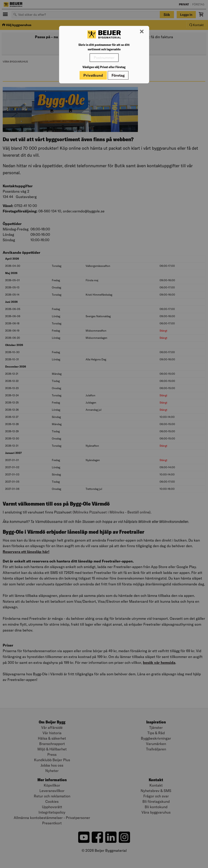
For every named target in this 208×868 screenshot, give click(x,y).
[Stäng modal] (142, 32)
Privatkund (93, 75)
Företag (118, 75)
